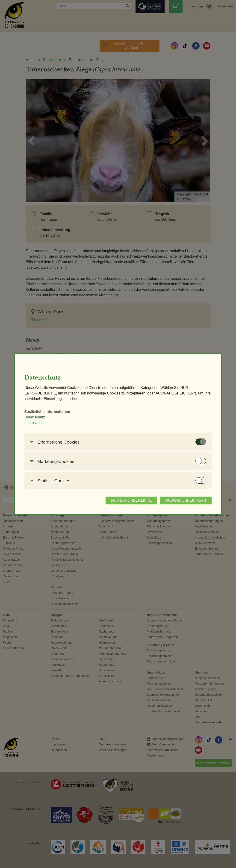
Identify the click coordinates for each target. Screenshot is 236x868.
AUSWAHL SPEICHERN (186, 500)
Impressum (34, 423)
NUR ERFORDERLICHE (131, 500)
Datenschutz (35, 417)
